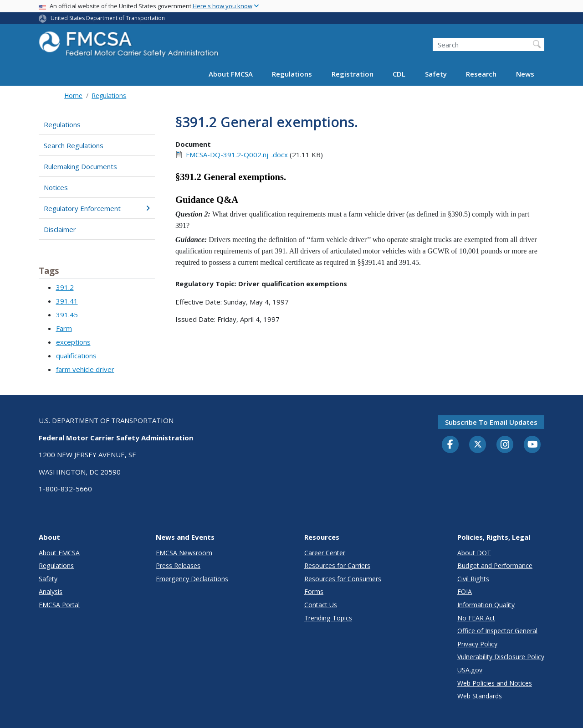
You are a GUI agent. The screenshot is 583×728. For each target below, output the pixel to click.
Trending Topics (328, 618)
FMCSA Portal (59, 605)
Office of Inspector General (497, 631)
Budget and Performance (495, 565)
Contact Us (321, 605)
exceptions (73, 342)
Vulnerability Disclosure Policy (501, 657)
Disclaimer (60, 229)
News (525, 74)
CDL (399, 74)
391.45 (67, 315)
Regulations (292, 74)
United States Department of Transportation (108, 18)
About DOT (474, 553)
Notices (56, 187)
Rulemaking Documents (80, 166)
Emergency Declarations (192, 579)
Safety (436, 74)
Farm (64, 328)
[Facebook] (450, 445)
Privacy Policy (477, 644)
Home (73, 96)
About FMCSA (231, 74)
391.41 (67, 301)
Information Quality (486, 605)
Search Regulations (74, 145)
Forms (314, 591)
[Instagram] (505, 445)
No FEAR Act (476, 618)
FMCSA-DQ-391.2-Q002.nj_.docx (237, 155)
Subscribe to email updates (491, 422)
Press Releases (178, 565)
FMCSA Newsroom (184, 553)
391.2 (65, 287)
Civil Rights (473, 579)
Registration (353, 74)
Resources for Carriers (337, 565)
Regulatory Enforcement (97, 208)
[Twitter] (478, 444)
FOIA (465, 591)
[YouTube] (532, 445)
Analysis (51, 591)
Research (481, 74)
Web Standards (480, 696)
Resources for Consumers (343, 579)
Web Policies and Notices (495, 683)
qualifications (76, 356)
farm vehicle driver (85, 369)
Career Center (325, 553)
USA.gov (470, 670)
